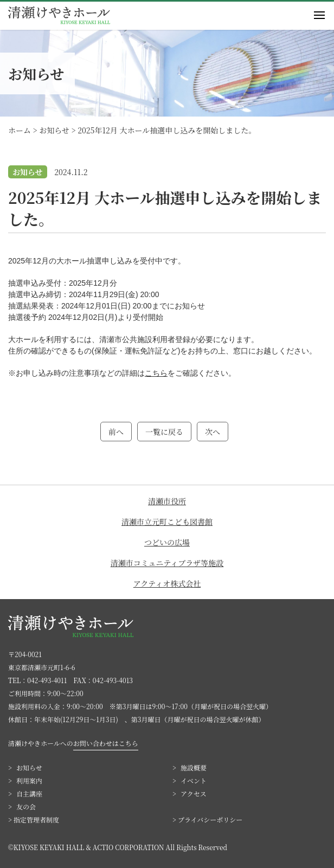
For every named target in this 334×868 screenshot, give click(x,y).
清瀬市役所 (167, 501)
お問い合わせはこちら (106, 743)
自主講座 (29, 793)
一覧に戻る (164, 432)
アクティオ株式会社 (167, 583)
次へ (213, 432)
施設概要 (194, 767)
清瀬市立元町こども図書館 (167, 522)
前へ (116, 432)
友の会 (26, 806)
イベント (194, 780)
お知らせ (29, 767)
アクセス (194, 793)
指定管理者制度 (36, 819)
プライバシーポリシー (210, 819)
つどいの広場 (167, 542)
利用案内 (29, 780)
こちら (156, 373)
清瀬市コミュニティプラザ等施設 (167, 563)
